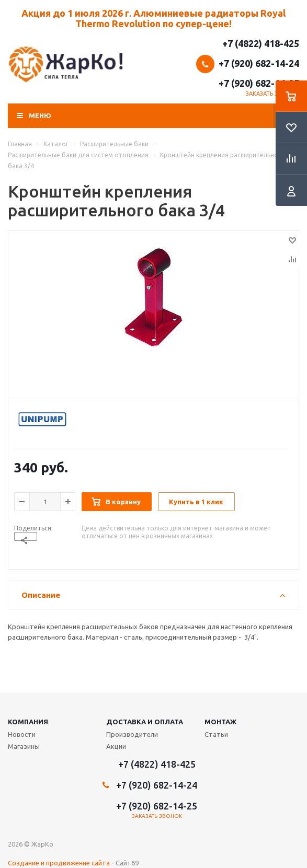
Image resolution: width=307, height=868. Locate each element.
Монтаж (220, 722)
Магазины (24, 746)
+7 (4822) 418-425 (261, 43)
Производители (132, 734)
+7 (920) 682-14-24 (259, 63)
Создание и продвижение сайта (59, 863)
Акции (116, 746)
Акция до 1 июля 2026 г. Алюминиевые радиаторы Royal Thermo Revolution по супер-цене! (153, 18)
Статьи (216, 734)
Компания (28, 722)
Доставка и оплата (145, 722)
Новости (22, 734)
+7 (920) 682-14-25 (259, 83)
